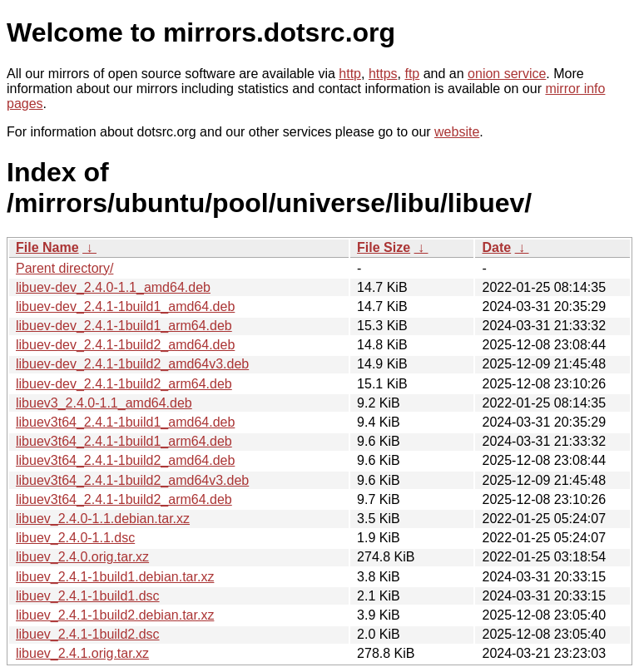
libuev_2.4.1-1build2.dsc (88, 634)
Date (496, 247)
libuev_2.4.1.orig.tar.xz (82, 653)
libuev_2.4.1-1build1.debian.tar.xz (115, 577)
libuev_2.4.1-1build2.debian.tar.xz (115, 615)
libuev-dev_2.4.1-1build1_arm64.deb (124, 326)
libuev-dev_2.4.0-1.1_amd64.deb (113, 287)
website (457, 132)
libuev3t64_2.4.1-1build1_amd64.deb (125, 422)
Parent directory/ (64, 268)
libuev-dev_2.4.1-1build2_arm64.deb (124, 384)
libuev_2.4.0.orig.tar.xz (82, 557)
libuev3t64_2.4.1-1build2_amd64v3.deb (132, 480)
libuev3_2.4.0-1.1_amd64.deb (104, 403)
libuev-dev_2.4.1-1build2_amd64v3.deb (132, 364)
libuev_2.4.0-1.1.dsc (75, 538)
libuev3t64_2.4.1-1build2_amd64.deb (125, 460)
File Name (47, 247)
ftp (412, 74)
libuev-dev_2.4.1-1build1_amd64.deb (125, 306)
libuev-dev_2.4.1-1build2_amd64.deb (125, 345)
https (383, 74)
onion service (507, 74)
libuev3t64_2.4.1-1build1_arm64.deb (124, 441)
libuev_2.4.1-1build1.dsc (88, 596)
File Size (384, 247)
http (350, 74)
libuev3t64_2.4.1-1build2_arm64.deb (124, 499)
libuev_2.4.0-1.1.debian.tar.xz (103, 519)
